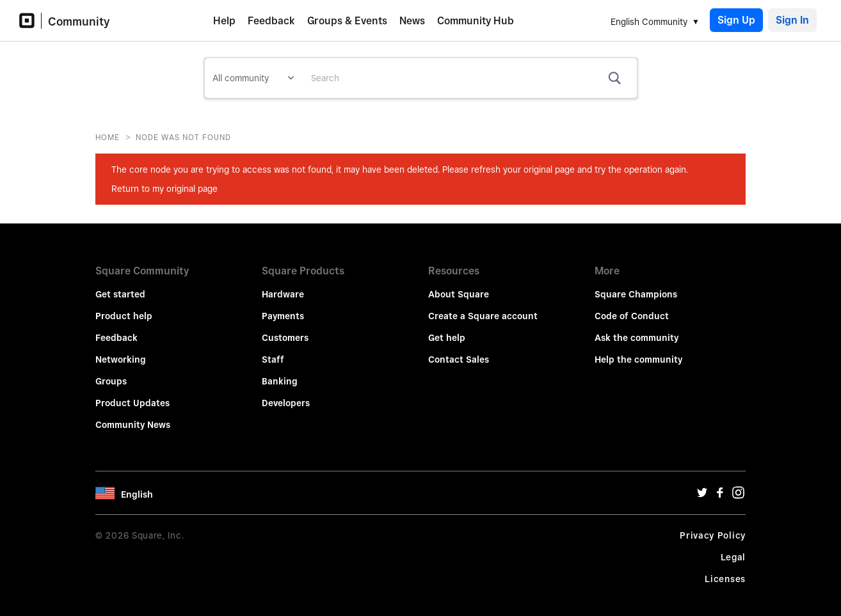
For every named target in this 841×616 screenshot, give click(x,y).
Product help (124, 307)
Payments (283, 307)
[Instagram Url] (738, 487)
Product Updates (132, 394)
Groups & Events (347, 21)
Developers (286, 394)
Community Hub (476, 21)
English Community (649, 22)
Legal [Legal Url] (733, 548)
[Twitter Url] (702, 487)
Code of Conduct (632, 307)
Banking (280, 372)
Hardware (283, 285)
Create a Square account (483, 307)
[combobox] (469, 78)
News (412, 21)
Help (224, 21)
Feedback (271, 21)
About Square (459, 285)
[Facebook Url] (720, 487)
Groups (111, 372)
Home (108, 137)
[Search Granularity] (253, 78)
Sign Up (736, 20)
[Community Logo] (30, 21)
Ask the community (637, 329)
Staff (273, 351)
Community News (133, 416)
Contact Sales (459, 351)
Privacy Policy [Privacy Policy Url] (713, 526)
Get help (447, 329)
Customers (285, 329)
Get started (120, 285)
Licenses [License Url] (725, 570)
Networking (121, 351)
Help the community (638, 351)
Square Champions (636, 285)
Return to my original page (164, 189)
